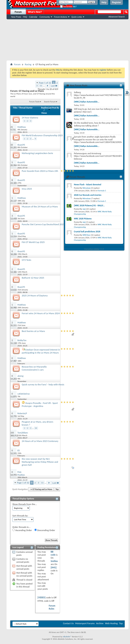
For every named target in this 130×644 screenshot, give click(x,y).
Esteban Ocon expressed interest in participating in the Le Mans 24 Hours (41, 351)
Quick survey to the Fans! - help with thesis (43, 384)
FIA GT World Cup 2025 (33, 242)
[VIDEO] (42, 597)
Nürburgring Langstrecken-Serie (37, 153)
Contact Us (68, 623)
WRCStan (86, 235)
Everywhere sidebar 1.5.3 (94, 249)
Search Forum (50, 102)
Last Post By (54, 108)
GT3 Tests (26, 260)
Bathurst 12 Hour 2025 (33, 278)
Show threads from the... (25, 504)
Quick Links (77, 17)
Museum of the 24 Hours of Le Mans (40, 207)
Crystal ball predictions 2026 (87, 232)
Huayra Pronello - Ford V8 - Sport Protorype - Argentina (40, 405)
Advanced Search (117, 17)
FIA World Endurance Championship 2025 (42, 135)
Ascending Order (22, 530)
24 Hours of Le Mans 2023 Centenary (40, 441)
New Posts (16, 17)
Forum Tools (34, 102)
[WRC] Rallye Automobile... (87, 102)
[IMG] (54, 567)
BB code (53, 553)
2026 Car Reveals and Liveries (88, 195)
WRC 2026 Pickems (83, 219)
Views (44, 113)
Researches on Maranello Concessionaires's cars (34, 368)
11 (41, 86)
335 (12, 433)
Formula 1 (102, 191)
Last (54, 86)
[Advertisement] (68, 40)
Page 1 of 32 (45, 83)
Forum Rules (52, 607)
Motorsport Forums (85, 623)
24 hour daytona (30, 118)
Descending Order (45, 530)
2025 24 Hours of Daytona (35, 295)
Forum (18, 12)
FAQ (25, 17)
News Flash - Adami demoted (88, 185)
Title (15, 108)
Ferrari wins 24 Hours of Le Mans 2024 (41, 313)
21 (12, 127)
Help (104, 2)
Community (45, 17)
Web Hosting (111, 623)
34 (36, 428)
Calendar (33, 17)
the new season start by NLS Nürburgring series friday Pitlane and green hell (40, 462)
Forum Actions (61, 17)
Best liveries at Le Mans (33, 331)
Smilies (54, 561)
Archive (100, 623)
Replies (45, 108)
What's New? (35, 12)
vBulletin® (67, 637)
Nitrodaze (87, 188)
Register (116, 2)
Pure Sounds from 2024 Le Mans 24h (40, 171)
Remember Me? (68, 7)
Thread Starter (26, 108)
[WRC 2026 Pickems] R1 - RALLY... (89, 205)
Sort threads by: (20, 516)
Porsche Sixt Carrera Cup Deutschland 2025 (43, 224)
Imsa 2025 (27, 189)
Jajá (84, 209)
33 (12, 145)
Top (57, 489)
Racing (28, 64)
